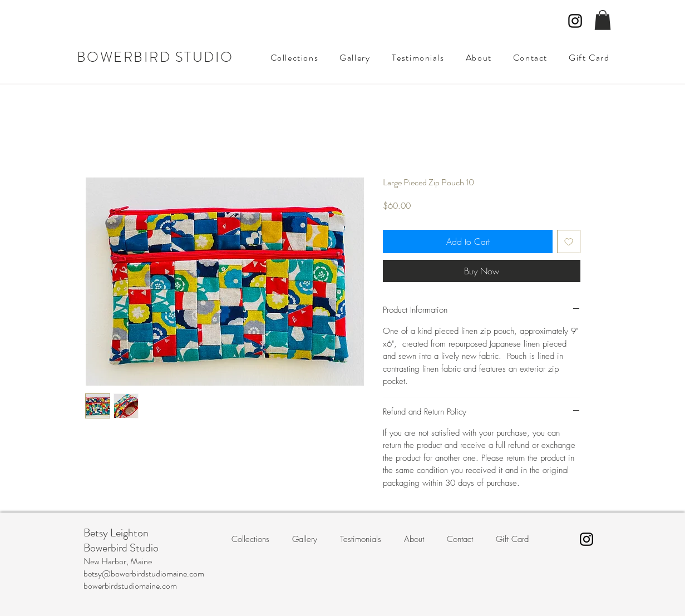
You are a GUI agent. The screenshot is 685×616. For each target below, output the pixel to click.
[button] (603, 20)
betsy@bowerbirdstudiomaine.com (144, 573)
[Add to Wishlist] (569, 242)
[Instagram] (575, 21)
